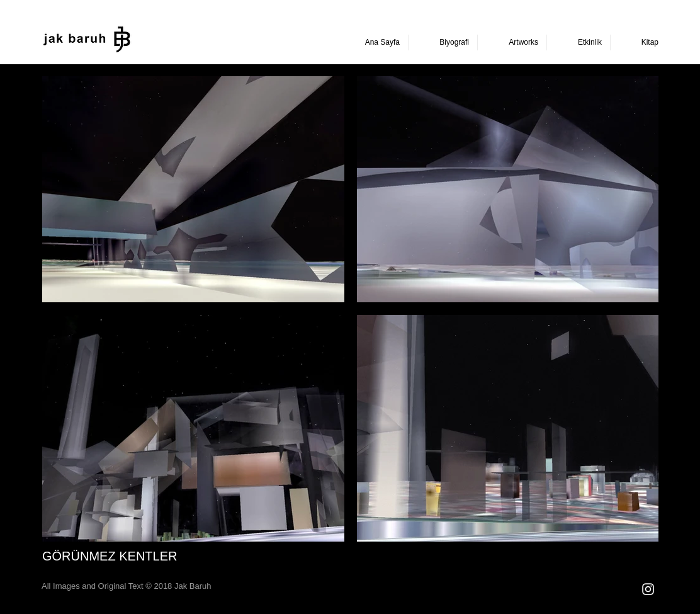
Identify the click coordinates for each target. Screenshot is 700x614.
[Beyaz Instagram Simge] (648, 589)
